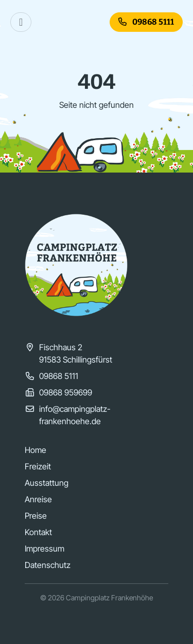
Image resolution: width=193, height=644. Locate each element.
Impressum (45, 548)
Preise (36, 516)
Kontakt (38, 532)
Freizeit (38, 466)
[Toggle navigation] (21, 22)
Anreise (38, 499)
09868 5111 (146, 22)
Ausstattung (47, 483)
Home (36, 450)
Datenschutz (48, 565)
